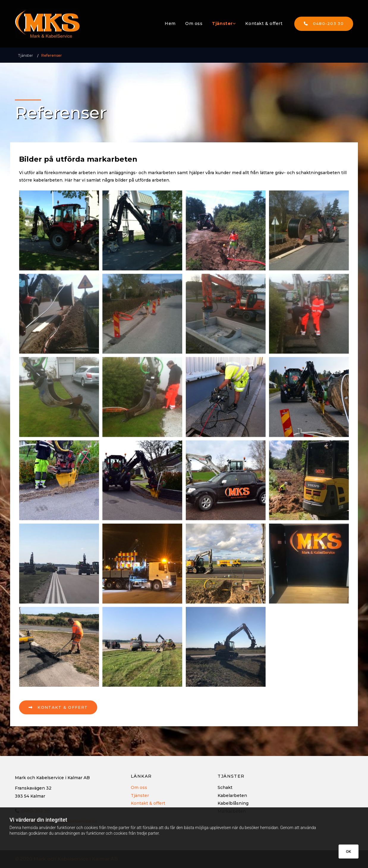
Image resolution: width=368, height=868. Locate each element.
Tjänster (222, 23)
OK (349, 852)
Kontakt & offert (264, 23)
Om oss (194, 23)
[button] (324, 24)
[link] (224, 24)
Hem (170, 23)
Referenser (52, 55)
